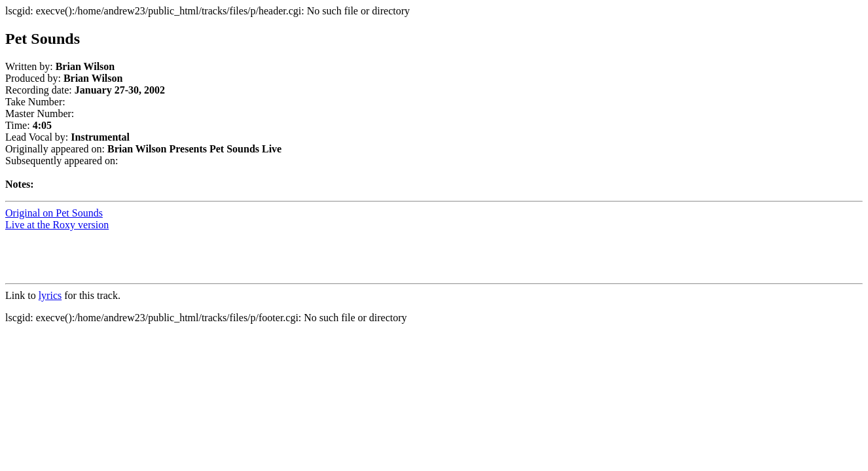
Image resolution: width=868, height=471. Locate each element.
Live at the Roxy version (57, 225)
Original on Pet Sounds (54, 213)
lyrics (50, 295)
